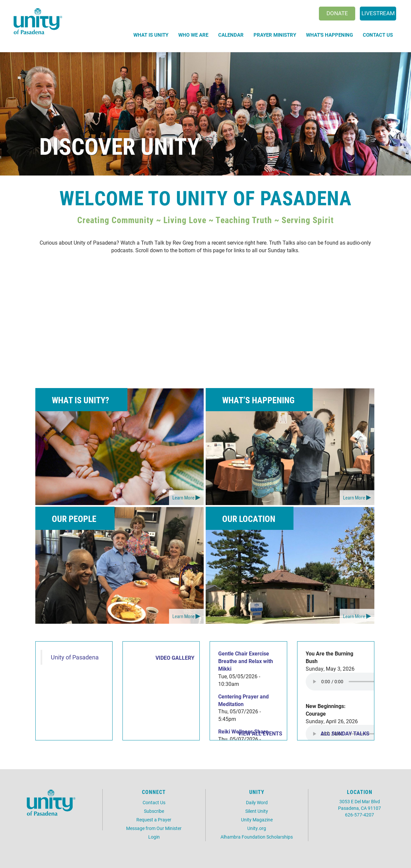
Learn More (183, 497)
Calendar (231, 35)
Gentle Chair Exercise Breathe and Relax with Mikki (246, 661)
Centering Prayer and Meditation (243, 700)
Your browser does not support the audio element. (355, 682)
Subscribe (154, 811)
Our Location (249, 519)
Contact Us (378, 35)
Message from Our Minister (154, 828)
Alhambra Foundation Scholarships (257, 837)
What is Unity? (81, 400)
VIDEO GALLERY (175, 658)
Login (154, 837)
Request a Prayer (154, 820)
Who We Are (193, 35)
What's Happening (329, 35)
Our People (74, 519)
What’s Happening (258, 400)
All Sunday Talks (345, 733)
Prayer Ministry (275, 35)
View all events (260, 733)
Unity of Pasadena (75, 657)
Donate (337, 13)
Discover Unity (120, 146)
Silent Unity (257, 811)
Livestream (378, 13)
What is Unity (151, 35)
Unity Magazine (257, 820)
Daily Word (257, 802)
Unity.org (257, 828)
